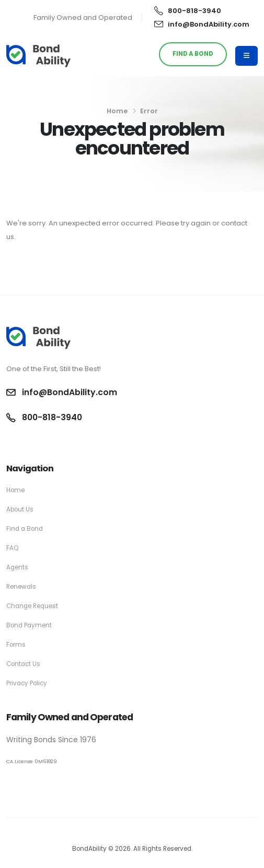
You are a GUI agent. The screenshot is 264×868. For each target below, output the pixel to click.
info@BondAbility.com (202, 24)
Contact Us (23, 664)
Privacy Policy (27, 683)
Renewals (21, 587)
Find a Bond (25, 529)
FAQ (12, 548)
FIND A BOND (193, 54)
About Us (20, 509)
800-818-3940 (188, 11)
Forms (16, 645)
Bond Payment (29, 625)
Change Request (32, 606)
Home (117, 111)
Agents (17, 567)
